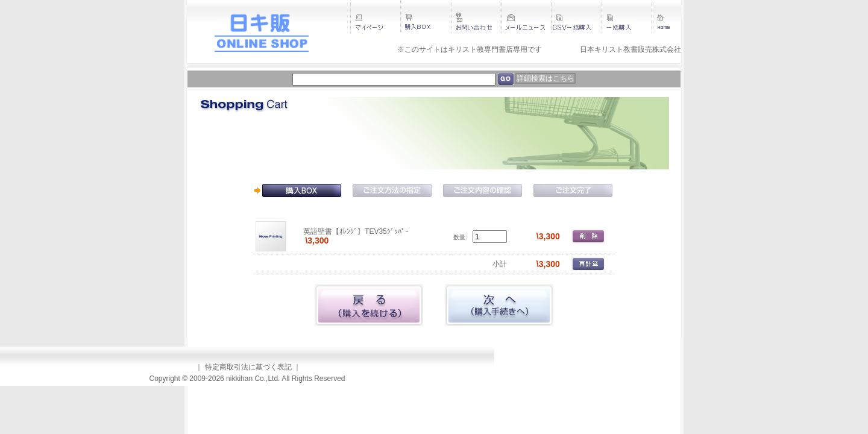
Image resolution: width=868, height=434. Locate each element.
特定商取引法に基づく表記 (248, 367)
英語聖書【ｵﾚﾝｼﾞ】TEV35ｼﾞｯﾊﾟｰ (356, 231)
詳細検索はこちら (546, 78)
